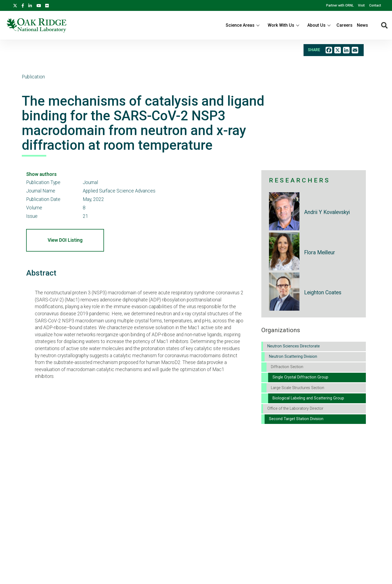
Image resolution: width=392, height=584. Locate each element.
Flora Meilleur (320, 253)
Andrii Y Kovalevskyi (327, 212)
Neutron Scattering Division (293, 357)
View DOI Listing (65, 240)
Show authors (41, 174)
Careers (344, 25)
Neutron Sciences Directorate (294, 346)
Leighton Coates (323, 293)
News (362, 25)
